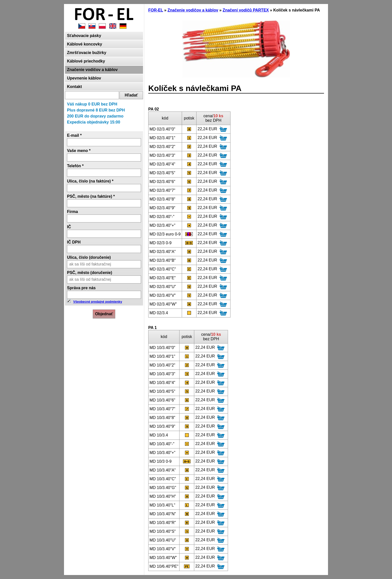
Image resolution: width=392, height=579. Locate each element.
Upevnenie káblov (84, 78)
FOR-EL (156, 10)
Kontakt (74, 87)
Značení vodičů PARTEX (246, 10)
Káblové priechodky (86, 61)
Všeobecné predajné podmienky (98, 302)
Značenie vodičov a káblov (92, 70)
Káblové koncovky (85, 44)
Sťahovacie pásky (84, 36)
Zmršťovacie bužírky (87, 53)
